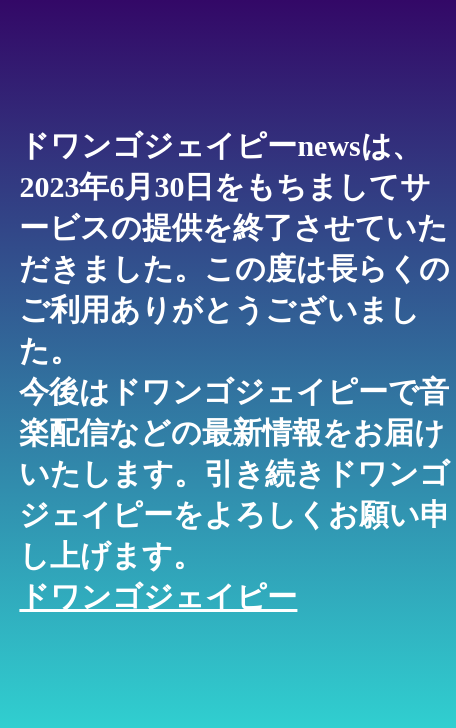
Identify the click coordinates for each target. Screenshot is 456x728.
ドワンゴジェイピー (158, 596)
